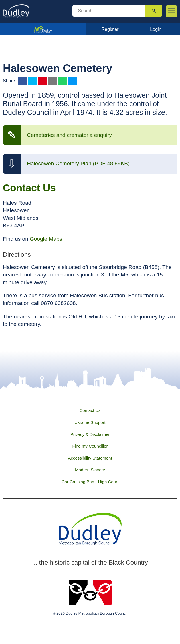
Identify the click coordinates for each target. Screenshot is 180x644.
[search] (109, 11)
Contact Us (90, 410)
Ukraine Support (90, 422)
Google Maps (46, 239)
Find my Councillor (90, 446)
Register (110, 29)
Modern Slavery (90, 470)
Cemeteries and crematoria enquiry (69, 135)
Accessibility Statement (90, 458)
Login (156, 29)
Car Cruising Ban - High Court (90, 482)
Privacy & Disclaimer (90, 434)
